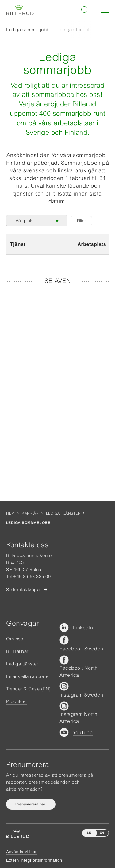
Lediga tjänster (63, 513)
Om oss (15, 639)
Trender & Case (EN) (29, 689)
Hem (10, 513)
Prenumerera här (31, 804)
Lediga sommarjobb (28, 29)
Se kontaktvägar (24, 590)
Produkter (17, 701)
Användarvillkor (21, 852)
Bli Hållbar (17, 651)
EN (102, 833)
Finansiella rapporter (28, 676)
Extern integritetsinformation (34, 860)
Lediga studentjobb (78, 29)
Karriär (30, 513)
